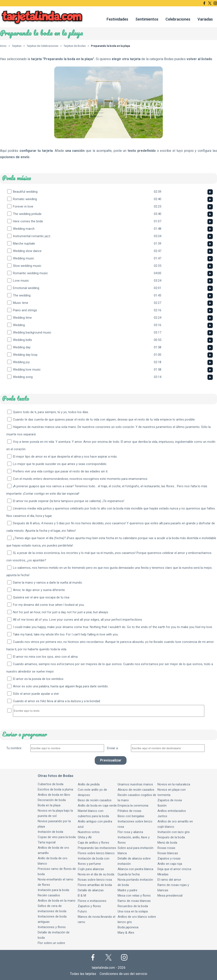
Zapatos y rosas (169, 858)
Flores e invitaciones (92, 901)
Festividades (117, 19)
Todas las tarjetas (83, 974)
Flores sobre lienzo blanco (96, 853)
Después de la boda (171, 837)
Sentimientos (147, 19)
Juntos (162, 816)
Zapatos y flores (89, 906)
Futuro (82, 911)
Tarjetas (17, 46)
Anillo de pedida (89, 784)
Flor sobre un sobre (51, 943)
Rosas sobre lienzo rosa (95, 880)
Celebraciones (178, 19)
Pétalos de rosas (129, 811)
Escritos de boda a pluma (55, 789)
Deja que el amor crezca (174, 869)
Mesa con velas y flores (134, 896)
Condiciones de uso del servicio (123, 974)
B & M (82, 896)
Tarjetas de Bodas (75, 46)
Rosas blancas (168, 853)
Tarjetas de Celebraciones (42, 46)
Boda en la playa (49, 805)
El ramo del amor (169, 880)
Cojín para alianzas (91, 869)
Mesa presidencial (170, 896)
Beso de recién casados (95, 800)
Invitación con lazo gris (174, 832)
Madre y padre (127, 890)
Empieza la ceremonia (133, 806)
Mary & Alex (126, 933)
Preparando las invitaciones (97, 848)
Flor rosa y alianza (130, 832)
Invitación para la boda (53, 890)
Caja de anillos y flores (93, 843)
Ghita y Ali (85, 837)
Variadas (205, 19)
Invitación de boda (50, 832)
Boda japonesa (128, 927)
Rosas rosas (166, 848)
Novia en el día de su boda (96, 874)
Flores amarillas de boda (95, 885)
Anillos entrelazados (172, 811)
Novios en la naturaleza (174, 784)
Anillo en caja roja (170, 864)
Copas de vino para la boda (57, 837)
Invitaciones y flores (52, 927)
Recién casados (49, 895)
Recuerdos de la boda (133, 906)
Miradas (163, 874)
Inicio (3, 46)
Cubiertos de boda (51, 784)
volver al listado (199, 59)
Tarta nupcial (47, 842)
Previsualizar (111, 760)
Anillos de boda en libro (54, 795)
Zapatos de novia (170, 800)
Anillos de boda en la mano (57, 901)
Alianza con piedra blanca (135, 869)
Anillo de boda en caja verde (97, 806)
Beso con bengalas (131, 816)
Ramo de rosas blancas (134, 901)
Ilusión (162, 806)
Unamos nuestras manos (135, 784)
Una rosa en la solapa (133, 911)
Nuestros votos (89, 832)
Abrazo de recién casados (136, 790)
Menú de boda (167, 843)
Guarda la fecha (129, 874)
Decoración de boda (52, 800)
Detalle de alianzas (91, 890)
